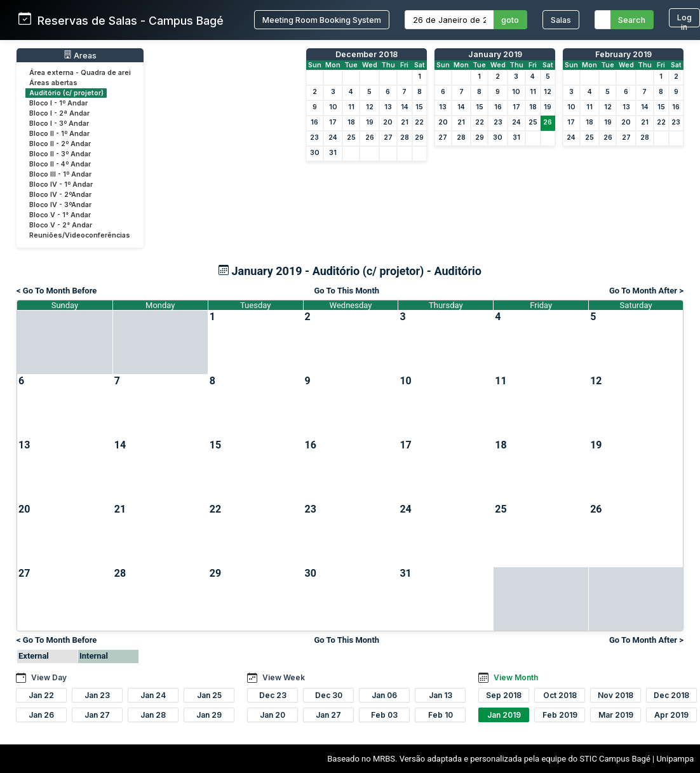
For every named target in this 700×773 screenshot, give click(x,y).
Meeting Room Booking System (322, 20)
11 (351, 107)
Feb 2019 (560, 715)
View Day (49, 677)
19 (370, 122)
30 (315, 153)
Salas (561, 20)
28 (405, 138)
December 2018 (367, 54)
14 (405, 107)
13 (388, 107)
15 (419, 107)
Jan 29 (209, 715)
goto (510, 20)
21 (405, 122)
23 (314, 138)
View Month (516, 677)
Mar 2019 (616, 715)
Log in (684, 20)
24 (333, 138)
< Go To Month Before (57, 291)
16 (314, 122)
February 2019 (623, 54)
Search (632, 20)
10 (333, 107)
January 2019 (495, 54)
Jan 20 (273, 715)
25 (351, 138)
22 (419, 122)
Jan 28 (153, 715)
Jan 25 (209, 695)
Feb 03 (384, 715)
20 (388, 122)
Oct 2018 (560, 695)
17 (333, 122)
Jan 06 (384, 695)
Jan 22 (41, 695)
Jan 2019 (504, 715)
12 (370, 107)
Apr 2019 (671, 715)
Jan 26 (41, 715)
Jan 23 (97, 695)
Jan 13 (441, 695)
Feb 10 (441, 715)
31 (333, 153)
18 (351, 122)
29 (419, 138)
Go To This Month (347, 291)
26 (370, 138)
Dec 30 (329, 695)
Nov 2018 (616, 695)
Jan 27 (97, 715)
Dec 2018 (671, 695)
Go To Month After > (646, 291)
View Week (284, 677)
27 (388, 138)
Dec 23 (273, 695)
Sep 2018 (504, 695)
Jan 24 (153, 695)
